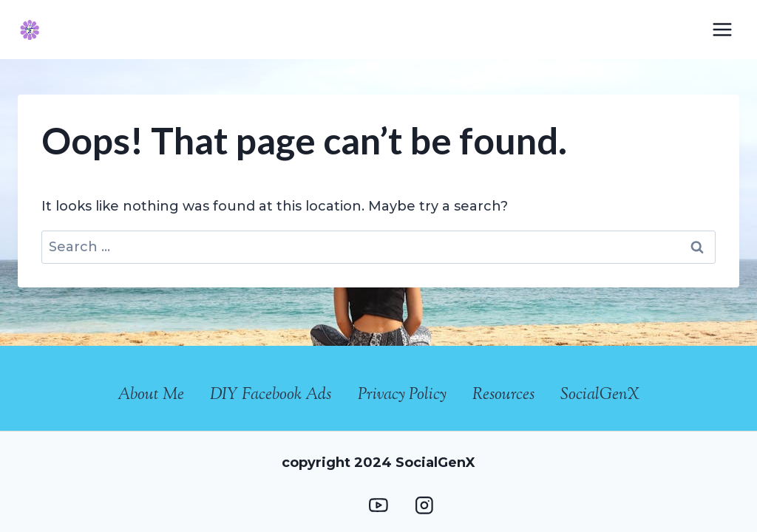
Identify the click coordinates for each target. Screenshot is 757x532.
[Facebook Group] (333, 506)
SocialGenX (600, 395)
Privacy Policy (402, 395)
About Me (151, 395)
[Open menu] (722, 29)
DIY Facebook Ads (271, 395)
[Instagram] (424, 506)
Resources (503, 395)
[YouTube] (378, 506)
